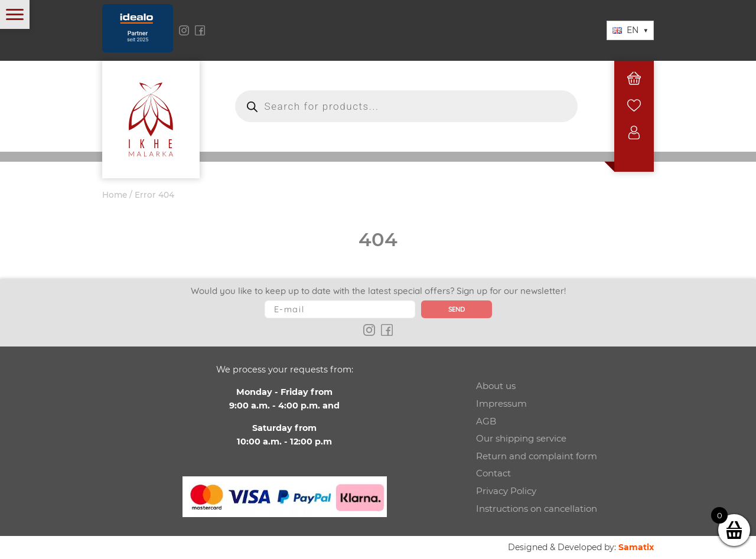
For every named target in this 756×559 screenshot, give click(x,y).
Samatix (636, 547)
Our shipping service (521, 438)
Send (457, 309)
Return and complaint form (537, 456)
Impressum (501, 403)
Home (115, 195)
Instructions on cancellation (537, 509)
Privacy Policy (506, 491)
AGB (486, 421)
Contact (493, 473)
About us (496, 386)
